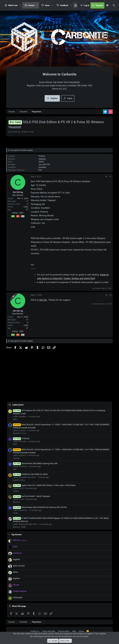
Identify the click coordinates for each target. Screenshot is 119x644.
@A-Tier (43, 300)
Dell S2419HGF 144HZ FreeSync (32, 496)
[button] (20, 5)
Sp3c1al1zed (19, 566)
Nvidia (15, 513)
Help (74, 631)
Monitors (17, 502)
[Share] (106, 177)
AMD (15, 419)
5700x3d (21, 438)
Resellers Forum (20, 433)
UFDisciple (18, 597)
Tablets (16, 491)
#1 (110, 177)
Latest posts (18, 405)
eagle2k (16, 559)
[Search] (114, 5)
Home (81, 631)
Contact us (35, 631)
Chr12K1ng (15, 132)
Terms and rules (49, 631)
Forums (31, 5)
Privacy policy (64, 631)
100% (21, 213)
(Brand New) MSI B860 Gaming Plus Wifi (35, 463)
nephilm (16, 578)
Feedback (64, 5)
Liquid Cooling (19, 480)
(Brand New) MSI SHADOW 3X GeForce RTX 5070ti (40, 507)
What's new (13, 5)
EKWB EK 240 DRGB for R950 (30, 474)
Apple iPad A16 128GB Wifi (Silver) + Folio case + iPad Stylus (44, 485)
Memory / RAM (19, 527)
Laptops (16, 458)
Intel (15, 469)
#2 (110, 295)
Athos (15, 572)
